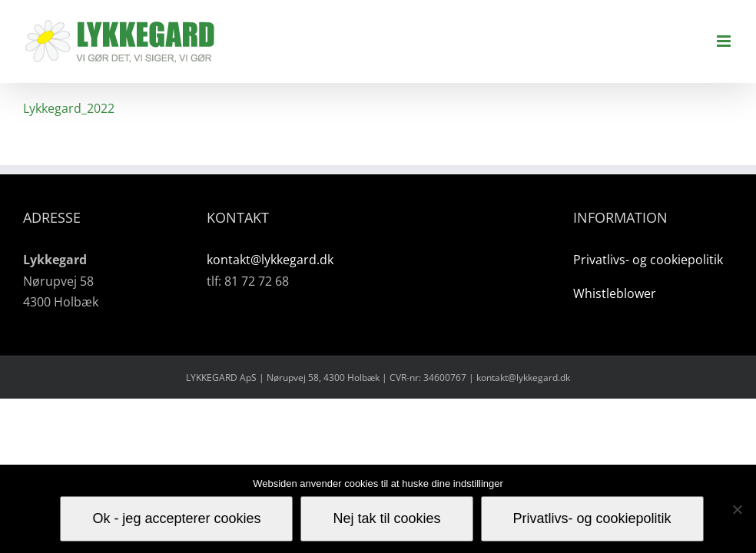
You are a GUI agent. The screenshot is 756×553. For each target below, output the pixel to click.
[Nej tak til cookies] (737, 509)
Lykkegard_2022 (69, 108)
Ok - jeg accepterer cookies (176, 518)
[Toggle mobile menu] (725, 41)
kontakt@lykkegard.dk (270, 260)
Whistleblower (615, 293)
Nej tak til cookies (386, 518)
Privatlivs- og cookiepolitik (648, 260)
